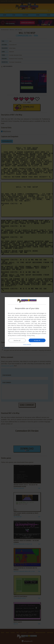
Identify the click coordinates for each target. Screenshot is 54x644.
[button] (27, 345)
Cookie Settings (21, 335)
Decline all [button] (17, 340)
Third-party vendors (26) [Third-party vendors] (26, 323)
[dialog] (27, 322)
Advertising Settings (20, 333)
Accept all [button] (37, 340)
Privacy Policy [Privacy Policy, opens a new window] (31, 335)
